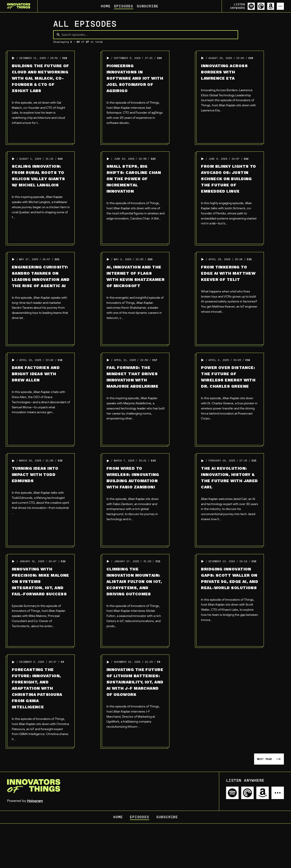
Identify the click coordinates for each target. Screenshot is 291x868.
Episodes (124, 6)
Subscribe (148, 6)
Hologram (35, 801)
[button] (13, 58)
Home (105, 6)
